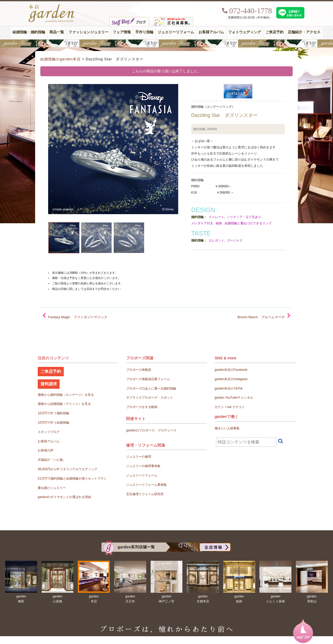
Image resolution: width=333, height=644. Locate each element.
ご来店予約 (274, 32)
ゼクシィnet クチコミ (230, 407)
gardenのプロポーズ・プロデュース (151, 430)
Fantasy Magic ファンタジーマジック (78, 317)
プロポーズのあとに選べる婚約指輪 (151, 388)
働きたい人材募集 (227, 428)
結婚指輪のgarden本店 (60, 59)
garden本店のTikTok (229, 388)
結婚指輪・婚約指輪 (29, 32)
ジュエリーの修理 (139, 457)
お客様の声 (46, 450)
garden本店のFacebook (231, 370)
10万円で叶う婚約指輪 (53, 413)
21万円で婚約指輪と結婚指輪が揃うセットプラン (72, 479)
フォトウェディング (245, 32)
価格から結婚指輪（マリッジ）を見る (64, 404)
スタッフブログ (49, 432)
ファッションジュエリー (88, 32)
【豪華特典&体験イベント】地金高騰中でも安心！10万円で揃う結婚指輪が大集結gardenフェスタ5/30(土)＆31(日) (166, 43)
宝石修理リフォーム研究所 (145, 494)
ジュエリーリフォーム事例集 (146, 485)
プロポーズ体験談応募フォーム (148, 379)
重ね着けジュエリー (52, 488)
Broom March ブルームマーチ (261, 317)
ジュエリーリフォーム (176, 32)
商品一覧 (57, 32)
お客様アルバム (211, 32)
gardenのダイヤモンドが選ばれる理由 (64, 497)
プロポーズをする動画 (142, 407)
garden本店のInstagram (231, 379)
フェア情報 (122, 32)
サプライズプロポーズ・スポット (150, 398)
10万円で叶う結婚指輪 (53, 423)
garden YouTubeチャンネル (234, 398)
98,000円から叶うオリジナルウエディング (68, 469)
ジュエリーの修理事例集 (143, 466)
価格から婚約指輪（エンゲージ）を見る (66, 395)
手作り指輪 (144, 32)
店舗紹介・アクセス (304, 32)
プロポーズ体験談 (139, 370)
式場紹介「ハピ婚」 (52, 460)
